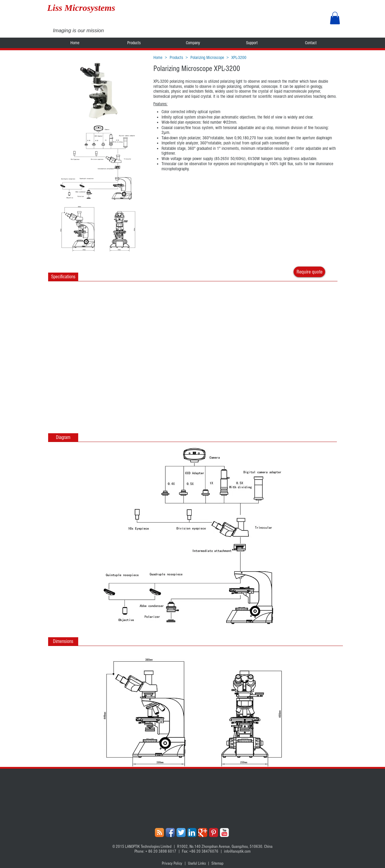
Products (176, 58)
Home (158, 58)
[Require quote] (309, 272)
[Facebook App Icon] (170, 832)
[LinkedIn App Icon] (192, 832)
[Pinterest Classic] (214, 832)
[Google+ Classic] (203, 832)
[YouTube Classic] (224, 832)
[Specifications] (63, 277)
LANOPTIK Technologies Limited (148, 847)
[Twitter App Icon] (181, 832)
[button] (335, 18)
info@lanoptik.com (237, 851)
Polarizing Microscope (207, 58)
